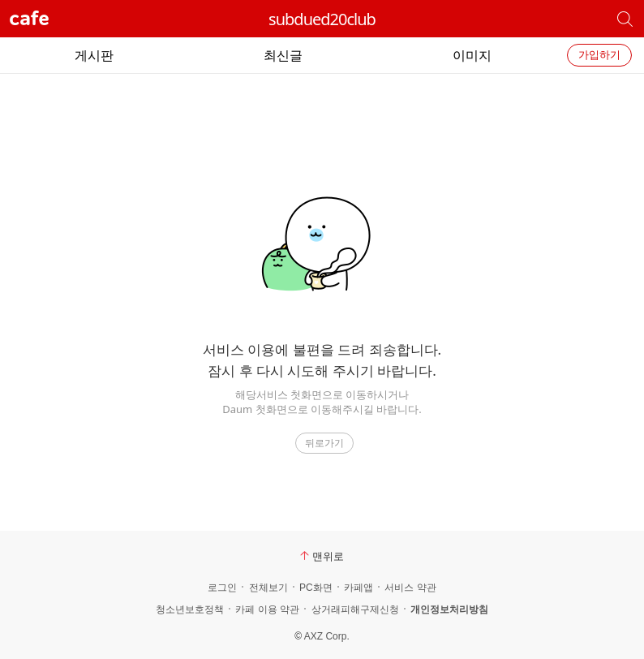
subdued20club (322, 19)
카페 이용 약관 (267, 609)
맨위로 (322, 556)
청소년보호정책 (190, 609)
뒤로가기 (324, 443)
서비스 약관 (410, 588)
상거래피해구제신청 (355, 609)
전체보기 (268, 588)
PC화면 (316, 588)
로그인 (222, 588)
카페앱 (358, 588)
